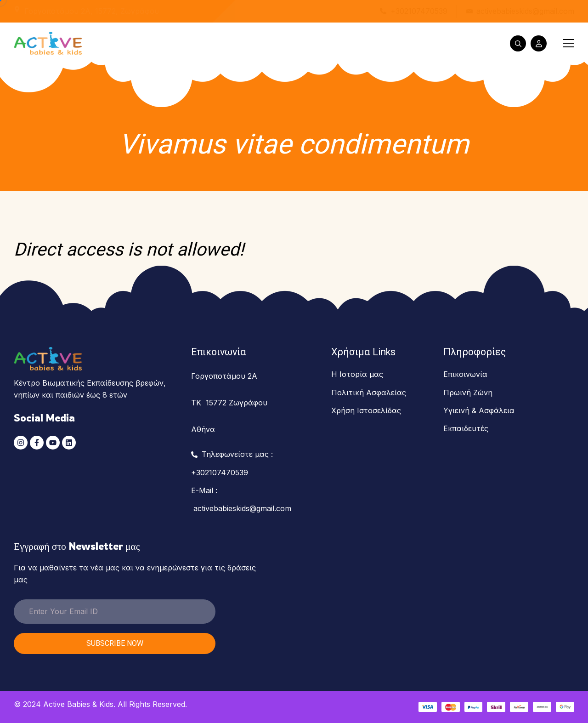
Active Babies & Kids (78, 704)
